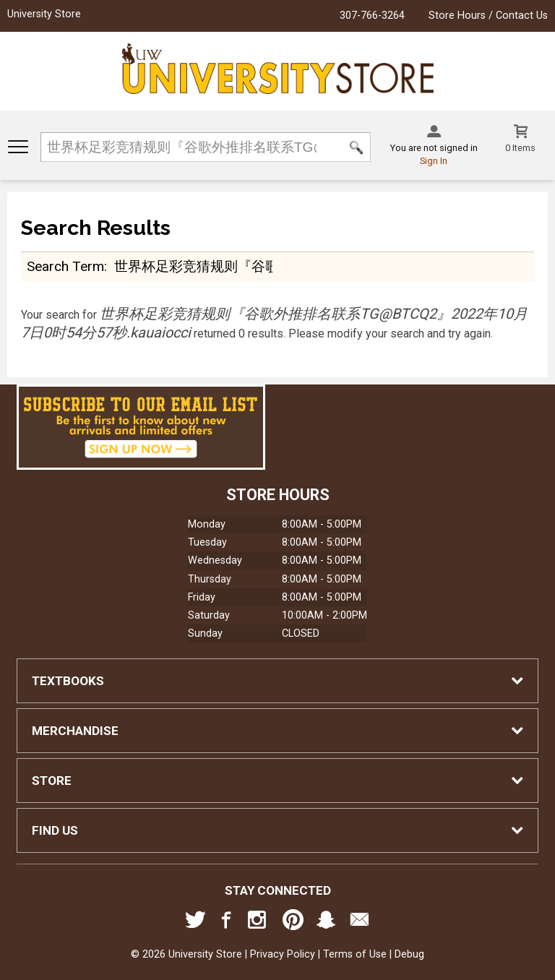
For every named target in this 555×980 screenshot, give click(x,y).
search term (65, 266)
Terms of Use (355, 954)
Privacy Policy (283, 954)
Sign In (434, 161)
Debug (409, 954)
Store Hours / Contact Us (488, 16)
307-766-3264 (372, 16)
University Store (44, 14)
